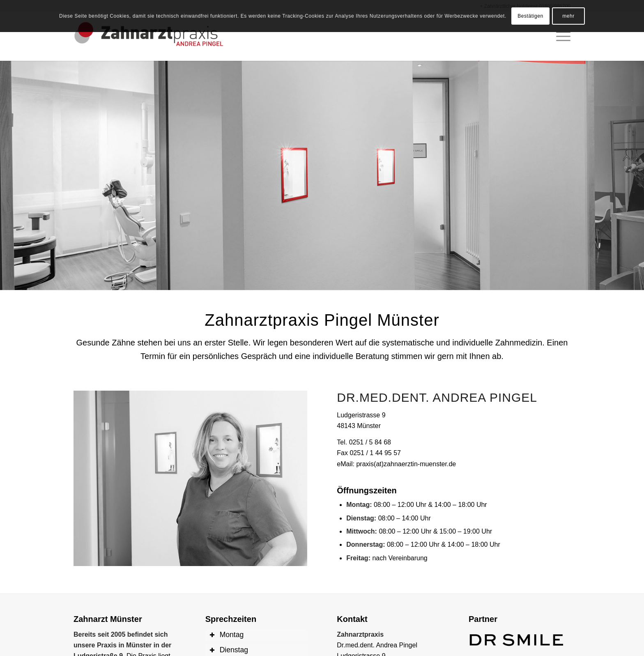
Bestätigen (530, 16)
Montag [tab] (227, 635)
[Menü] (561, 37)
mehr (568, 16)
